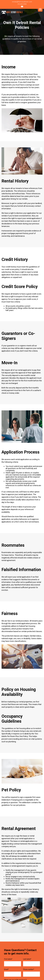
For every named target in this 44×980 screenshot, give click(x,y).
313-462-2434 (22, 4)
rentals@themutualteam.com (22, 2)
